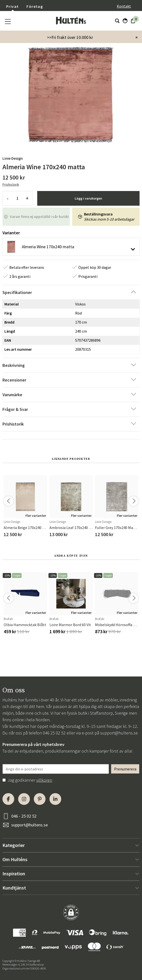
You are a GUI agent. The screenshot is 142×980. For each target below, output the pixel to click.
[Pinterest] (40, 799)
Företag (35, 6)
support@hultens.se (119, 733)
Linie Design (13, 158)
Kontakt (124, 6)
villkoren (44, 780)
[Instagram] (24, 799)
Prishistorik (11, 184)
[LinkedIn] (55, 799)
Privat (12, 6)
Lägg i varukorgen (88, 198)
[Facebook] (8, 799)
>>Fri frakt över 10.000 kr (70, 37)
